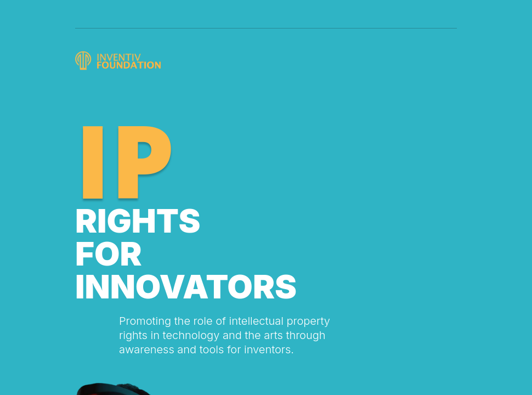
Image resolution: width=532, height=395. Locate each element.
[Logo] (120, 61)
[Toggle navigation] (447, 10)
